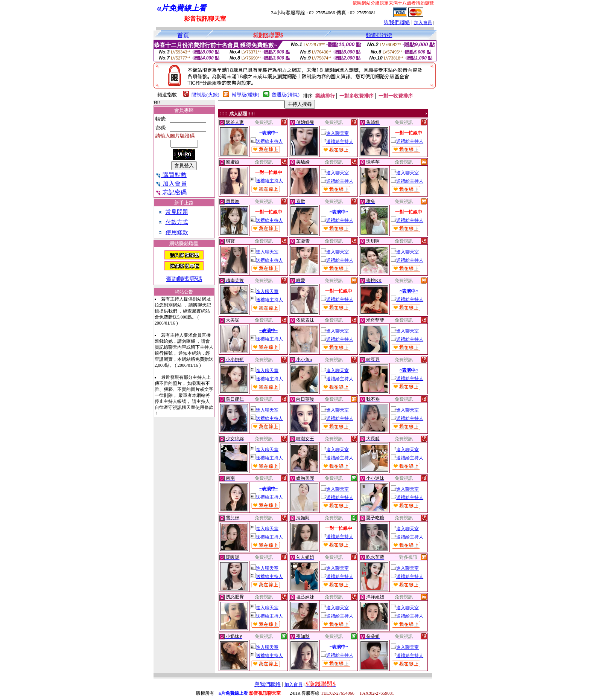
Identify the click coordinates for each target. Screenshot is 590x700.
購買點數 (171, 175)
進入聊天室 (335, 133)
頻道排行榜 (379, 35)
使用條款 (177, 232)
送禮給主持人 (267, 141)
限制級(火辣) (205, 95)
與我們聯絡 (397, 22)
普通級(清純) (286, 95)
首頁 (183, 35)
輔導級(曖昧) (246, 95)
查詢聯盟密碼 (184, 279)
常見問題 (177, 212)
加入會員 (423, 23)
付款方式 (177, 222)
